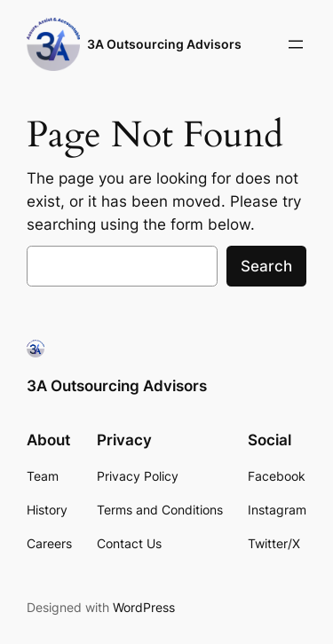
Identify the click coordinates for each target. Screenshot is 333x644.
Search (266, 266)
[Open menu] (296, 44)
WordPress (144, 607)
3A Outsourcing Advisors (164, 44)
